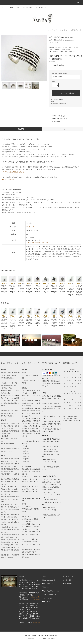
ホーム (4, 8)
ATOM (48, 602)
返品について (55, 101)
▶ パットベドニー (55, 42)
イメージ (62, 129)
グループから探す (26, 8)
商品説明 (21, 129)
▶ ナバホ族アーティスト (69, 41)
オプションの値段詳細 (57, 99)
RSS (44, 602)
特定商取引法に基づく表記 (58, 104)
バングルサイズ (57, 38)
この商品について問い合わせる (59, 119)
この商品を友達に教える (57, 116)
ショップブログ (47, 598)
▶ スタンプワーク (63, 36)
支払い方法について (49, 580)
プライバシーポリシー (49, 594)
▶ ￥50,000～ (60, 39)
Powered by (41, 639)
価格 (55, 39)
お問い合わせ (67, 584)
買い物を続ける (55, 122)
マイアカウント (68, 576)
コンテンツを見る (40, 8)
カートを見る (67, 580)
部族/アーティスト (58, 41)
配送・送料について (49, 584)
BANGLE (56, 36)
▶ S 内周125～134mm (68, 38)
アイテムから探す (13, 8)
